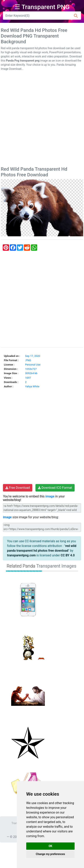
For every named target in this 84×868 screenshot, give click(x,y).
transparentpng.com (21, 555)
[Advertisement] (42, 119)
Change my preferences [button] (50, 854)
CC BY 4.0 (68, 555)
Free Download (18, 488)
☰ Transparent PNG (42, 7)
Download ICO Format (55, 488)
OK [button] (50, 846)
